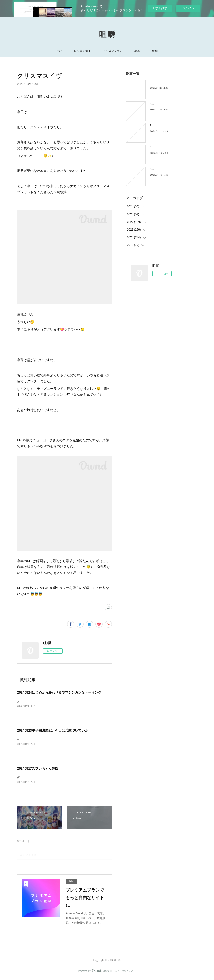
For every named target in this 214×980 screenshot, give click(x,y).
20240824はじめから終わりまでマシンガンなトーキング (59, 692)
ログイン (188, 8)
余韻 (155, 51)
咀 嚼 (107, 35)
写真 (137, 51)
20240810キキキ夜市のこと (167, 169)
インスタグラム (113, 51)
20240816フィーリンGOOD (167, 147)
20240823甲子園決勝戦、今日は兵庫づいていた (52, 731)
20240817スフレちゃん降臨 (38, 769)
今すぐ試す (160, 8)
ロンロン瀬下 (82, 51)
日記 (59, 51)
